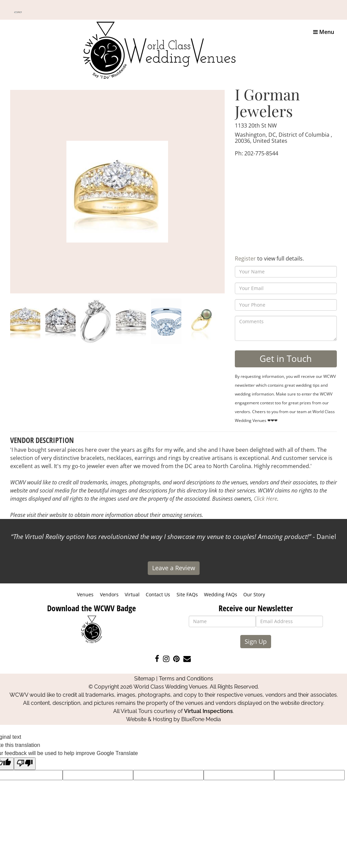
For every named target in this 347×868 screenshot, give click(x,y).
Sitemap (145, 679)
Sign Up (256, 641)
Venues (85, 594)
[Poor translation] (25, 764)
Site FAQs (187, 594)
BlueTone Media (201, 719)
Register (245, 258)
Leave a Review (174, 568)
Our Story (254, 594)
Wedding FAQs (221, 594)
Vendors (109, 594)
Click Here (266, 499)
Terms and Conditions (186, 679)
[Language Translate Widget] (18, 12)
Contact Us (158, 594)
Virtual (132, 594)
